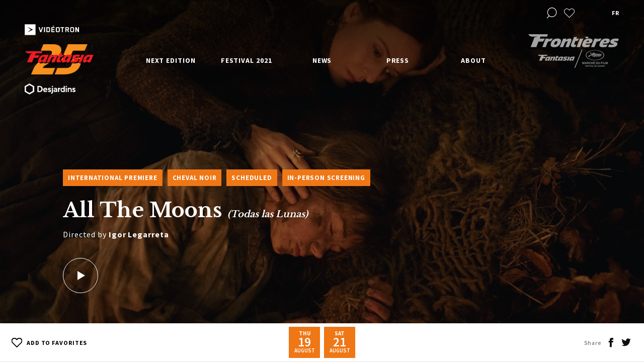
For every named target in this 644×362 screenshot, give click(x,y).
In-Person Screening (326, 178)
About (473, 60)
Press (398, 60)
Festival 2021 (247, 60)
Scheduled (252, 178)
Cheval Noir (195, 178)
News (322, 60)
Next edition (171, 60)
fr (615, 13)
